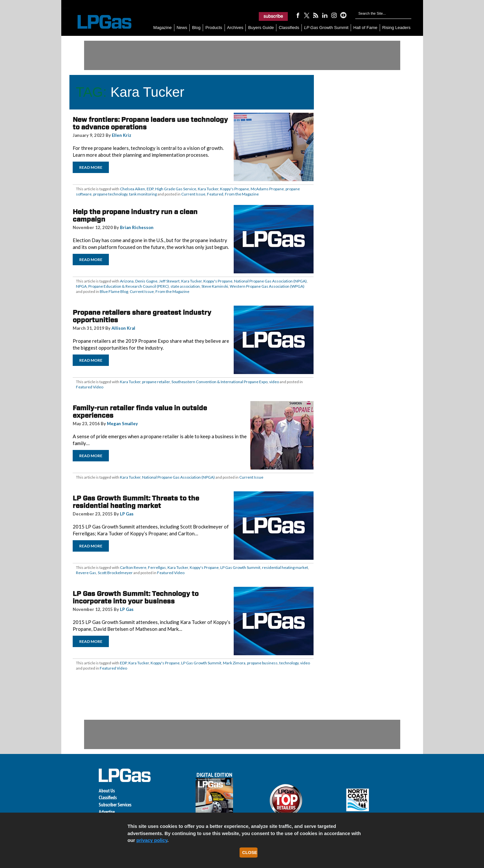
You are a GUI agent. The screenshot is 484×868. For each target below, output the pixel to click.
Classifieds (289, 28)
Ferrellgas (157, 567)
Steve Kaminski (215, 286)
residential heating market (285, 567)
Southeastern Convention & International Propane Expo (220, 382)
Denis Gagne (146, 281)
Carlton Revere (133, 567)
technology (289, 663)
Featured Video (90, 387)
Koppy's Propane (235, 189)
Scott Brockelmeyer (115, 573)
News (182, 28)
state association (185, 286)
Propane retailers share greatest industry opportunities (142, 316)
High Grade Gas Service (176, 189)
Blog (196, 28)
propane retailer (156, 382)
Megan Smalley (122, 424)
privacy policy (152, 840)
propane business (262, 663)
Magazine (162, 28)
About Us (107, 791)
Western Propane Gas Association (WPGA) (267, 286)
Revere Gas (86, 573)
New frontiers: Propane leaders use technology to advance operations (150, 123)
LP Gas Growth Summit (240, 567)
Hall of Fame (365, 28)
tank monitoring (143, 194)
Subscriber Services (115, 805)
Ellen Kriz (122, 135)
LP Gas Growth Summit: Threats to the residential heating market (136, 502)
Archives (235, 28)
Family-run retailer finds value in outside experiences (140, 412)
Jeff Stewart (169, 281)
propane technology (110, 194)
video (274, 382)
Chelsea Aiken (132, 189)
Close (250, 853)
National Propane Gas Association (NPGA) (270, 281)
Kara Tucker (208, 189)
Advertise (107, 812)
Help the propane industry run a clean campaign (135, 216)
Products (214, 28)
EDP (150, 189)
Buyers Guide (261, 28)
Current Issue (193, 194)
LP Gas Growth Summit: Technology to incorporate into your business (136, 597)
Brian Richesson (137, 227)
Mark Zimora (234, 663)
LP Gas (127, 514)
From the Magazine (242, 194)
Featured (215, 194)
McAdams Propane (267, 189)
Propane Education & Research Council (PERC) (129, 286)
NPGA (81, 286)
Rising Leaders (396, 28)
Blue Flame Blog (114, 291)
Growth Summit (326, 28)
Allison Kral (123, 328)
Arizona (127, 281)
